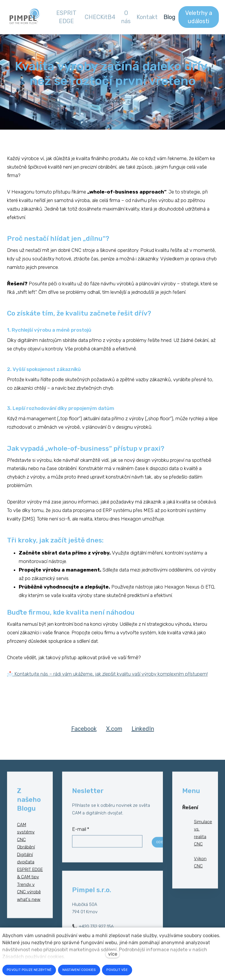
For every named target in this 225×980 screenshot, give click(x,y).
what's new (29, 904)
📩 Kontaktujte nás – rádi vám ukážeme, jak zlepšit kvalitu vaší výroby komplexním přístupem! (107, 673)
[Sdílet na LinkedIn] (143, 733)
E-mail (81, 834)
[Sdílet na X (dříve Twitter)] (114, 733)
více (113, 954)
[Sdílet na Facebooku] (84, 733)
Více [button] (208, 17)
